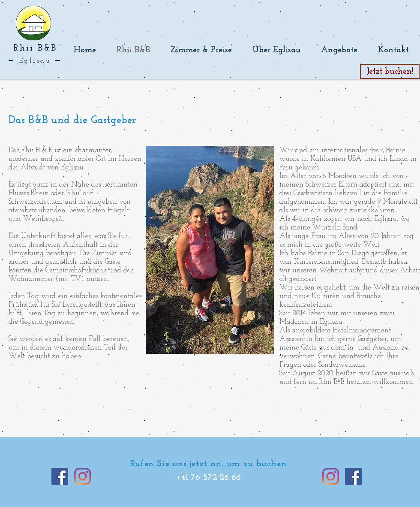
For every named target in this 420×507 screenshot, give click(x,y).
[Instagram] (82, 476)
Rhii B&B (35, 48)
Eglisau (35, 61)
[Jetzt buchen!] (390, 71)
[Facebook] (60, 476)
